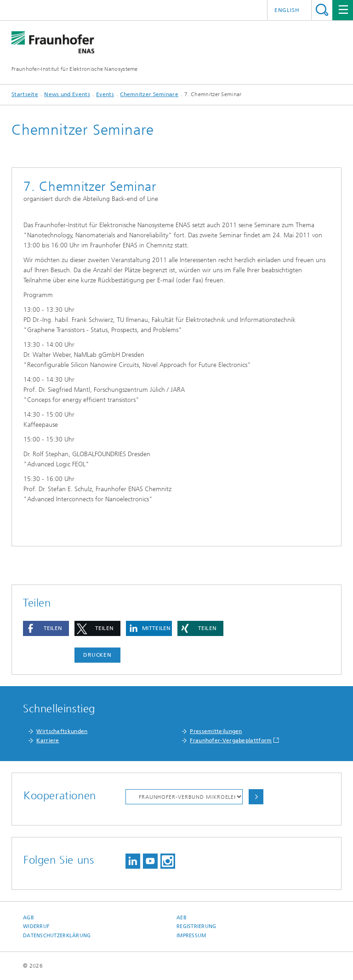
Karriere (48, 740)
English (287, 10)
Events (105, 94)
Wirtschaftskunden (62, 731)
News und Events (67, 94)
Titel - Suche (322, 10)
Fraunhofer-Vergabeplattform (231, 740)
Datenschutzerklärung (57, 936)
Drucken (97, 655)
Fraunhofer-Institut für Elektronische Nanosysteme (75, 69)
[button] (46, 628)
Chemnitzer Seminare (149, 94)
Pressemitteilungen (216, 731)
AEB (182, 918)
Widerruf (36, 926)
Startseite (25, 94)
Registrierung (196, 926)
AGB (28, 918)
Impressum (191, 936)
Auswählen (256, 797)
